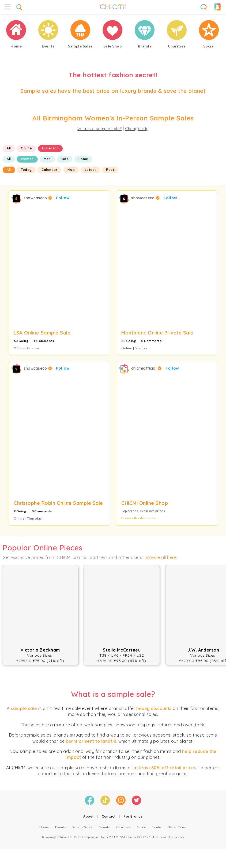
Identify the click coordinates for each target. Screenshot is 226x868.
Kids (65, 159)
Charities (123, 827)
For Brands (133, 816)
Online (26, 148)
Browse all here (161, 557)
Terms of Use (164, 837)
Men (47, 159)
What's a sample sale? (100, 129)
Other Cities (177, 827)
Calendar (49, 170)
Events (61, 827)
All (9, 148)
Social (141, 827)
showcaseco (38, 198)
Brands (104, 827)
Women (27, 159)
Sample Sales (82, 827)
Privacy (179, 837)
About (88, 816)
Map (71, 170)
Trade (157, 827)
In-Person (50, 148)
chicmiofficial (146, 368)
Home (83, 159)
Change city (137, 129)
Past (110, 170)
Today (26, 170)
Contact (109, 816)
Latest (91, 170)
